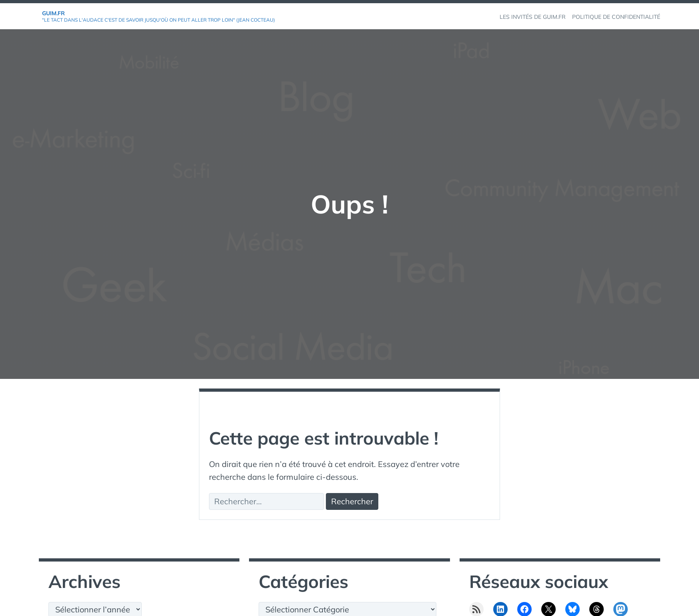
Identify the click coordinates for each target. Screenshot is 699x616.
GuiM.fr (53, 13)
